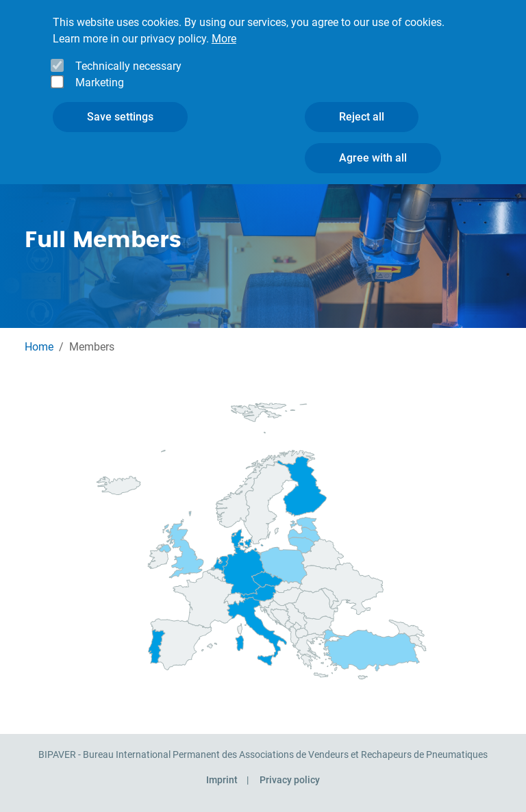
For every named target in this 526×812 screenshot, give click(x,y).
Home (39, 347)
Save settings (120, 98)
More (224, 20)
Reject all (362, 98)
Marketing (100, 64)
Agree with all (373, 139)
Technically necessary (128, 48)
